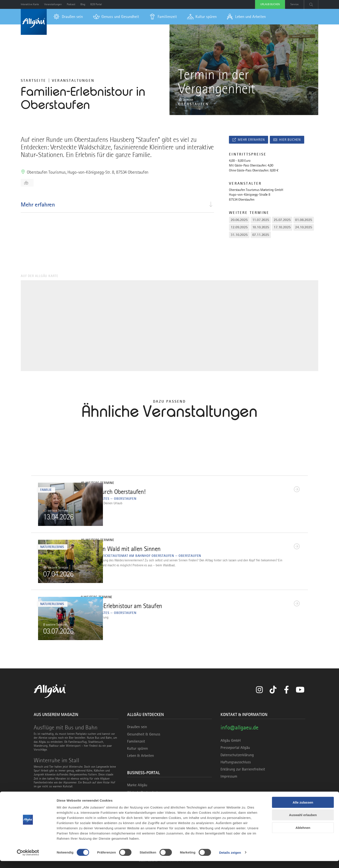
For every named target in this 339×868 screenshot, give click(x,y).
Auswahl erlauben (303, 822)
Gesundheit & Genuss (144, 734)
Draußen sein (137, 727)
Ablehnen (303, 835)
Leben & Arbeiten (141, 756)
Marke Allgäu (137, 785)
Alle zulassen (303, 809)
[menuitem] (68, 17)
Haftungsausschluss (236, 762)
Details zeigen (230, 859)
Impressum (229, 776)
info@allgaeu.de (239, 727)
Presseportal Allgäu (235, 748)
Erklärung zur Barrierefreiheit (243, 769)
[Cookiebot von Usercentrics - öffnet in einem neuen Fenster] (28, 860)
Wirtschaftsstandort (142, 792)
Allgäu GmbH (231, 740)
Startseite (33, 80)
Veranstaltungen (73, 80)
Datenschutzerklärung (237, 755)
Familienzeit (136, 741)
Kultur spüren (138, 748)
